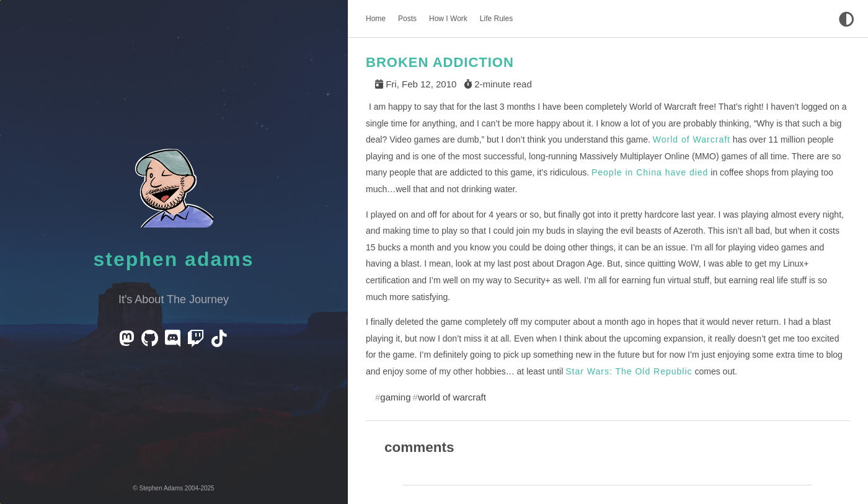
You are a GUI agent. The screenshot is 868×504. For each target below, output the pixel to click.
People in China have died (650, 172)
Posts (407, 19)
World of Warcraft (692, 139)
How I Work (448, 19)
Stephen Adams (174, 259)
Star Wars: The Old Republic (629, 371)
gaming (395, 397)
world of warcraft (452, 397)
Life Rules (496, 19)
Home (376, 19)
